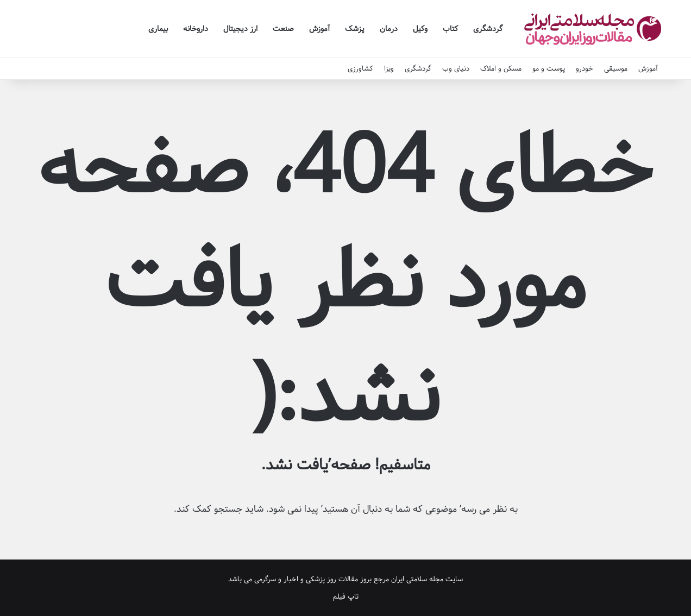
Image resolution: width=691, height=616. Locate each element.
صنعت (283, 29)
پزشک (355, 29)
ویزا (389, 68)
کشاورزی (360, 68)
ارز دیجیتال (240, 29)
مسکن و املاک (501, 68)
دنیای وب (456, 68)
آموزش (319, 29)
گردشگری (488, 29)
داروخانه (196, 29)
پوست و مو (549, 68)
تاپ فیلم (346, 596)
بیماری (158, 29)
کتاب (450, 29)
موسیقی (616, 68)
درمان (389, 29)
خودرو (585, 68)
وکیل (420, 29)
